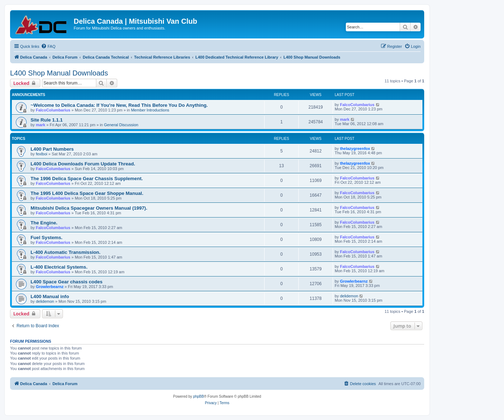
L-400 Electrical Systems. (59, 267)
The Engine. (44, 223)
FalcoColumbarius (53, 110)
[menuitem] (48, 46)
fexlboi (42, 154)
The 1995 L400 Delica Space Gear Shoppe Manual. (87, 193)
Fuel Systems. (47, 238)
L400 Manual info (50, 296)
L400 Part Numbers (52, 149)
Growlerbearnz (50, 287)
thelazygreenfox (355, 149)
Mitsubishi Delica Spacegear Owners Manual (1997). (89, 208)
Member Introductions (150, 110)
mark (41, 125)
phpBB (198, 396)
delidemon (45, 301)
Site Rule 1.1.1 (47, 120)
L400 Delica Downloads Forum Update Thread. (83, 164)
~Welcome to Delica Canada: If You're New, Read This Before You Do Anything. (119, 105)
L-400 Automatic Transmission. (65, 252)
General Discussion (121, 125)
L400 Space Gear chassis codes (67, 282)
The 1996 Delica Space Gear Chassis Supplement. (87, 179)
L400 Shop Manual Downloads (59, 73)
